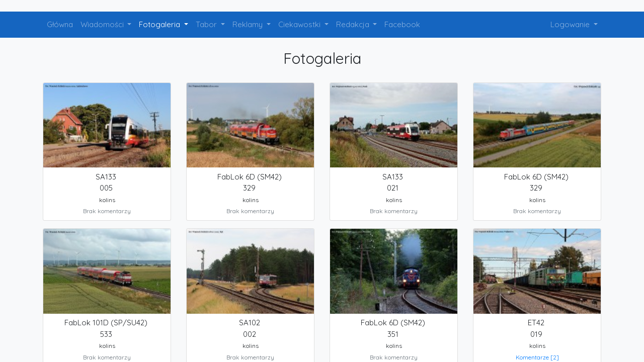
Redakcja (354, 24)
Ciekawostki (300, 24)
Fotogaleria (160, 24)
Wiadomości (103, 24)
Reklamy (249, 24)
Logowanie (571, 24)
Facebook (402, 24)
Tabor (207, 24)
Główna (60, 24)
